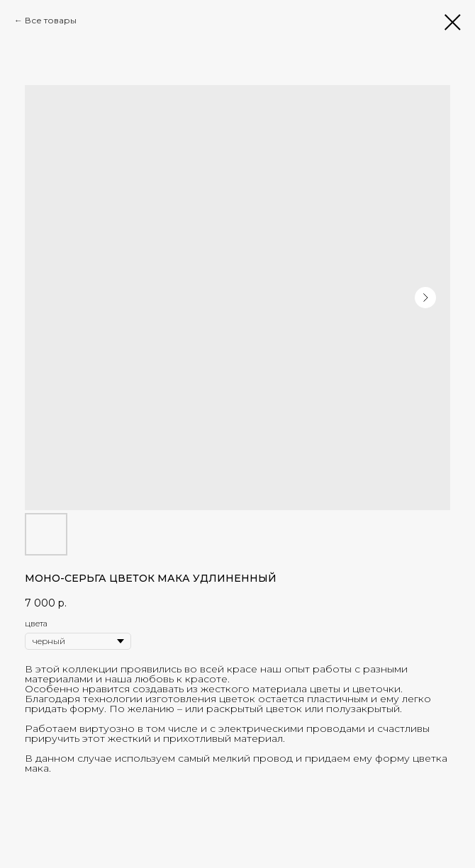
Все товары (51, 20)
